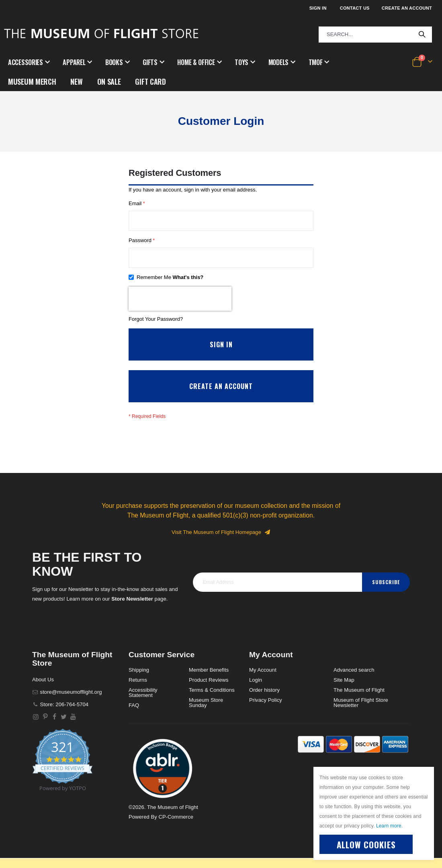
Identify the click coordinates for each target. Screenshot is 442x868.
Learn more (389, 826)
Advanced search (354, 680)
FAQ (134, 715)
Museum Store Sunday (206, 713)
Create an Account (407, 8)
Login (256, 690)
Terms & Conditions (212, 700)
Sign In (318, 8)
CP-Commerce (176, 827)
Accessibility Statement (143, 703)
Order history (264, 700)
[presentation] (180, 305)
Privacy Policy (266, 710)
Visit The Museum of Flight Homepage (221, 542)
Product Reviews (209, 690)
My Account (263, 680)
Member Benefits (209, 680)
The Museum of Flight (359, 700)
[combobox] (375, 35)
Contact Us (355, 8)
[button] (163, 778)
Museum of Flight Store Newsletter (361, 713)
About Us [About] (43, 690)
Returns (138, 690)
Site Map (344, 690)
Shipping (139, 680)
